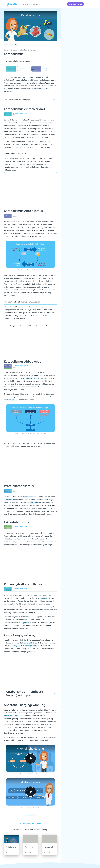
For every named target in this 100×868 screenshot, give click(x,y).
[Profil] (93, 3)
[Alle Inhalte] (88, 3)
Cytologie (14, 50)
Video (43, 89)
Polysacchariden (33, 378)
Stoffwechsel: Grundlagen (27, 50)
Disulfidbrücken (10, 500)
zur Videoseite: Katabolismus (30, 823)
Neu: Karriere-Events (75, 3)
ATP (28, 134)
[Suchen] (62, 3)
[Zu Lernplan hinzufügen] (6, 45)
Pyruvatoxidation (29, 643)
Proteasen (33, 503)
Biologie (7, 50)
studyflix (13, 3)
